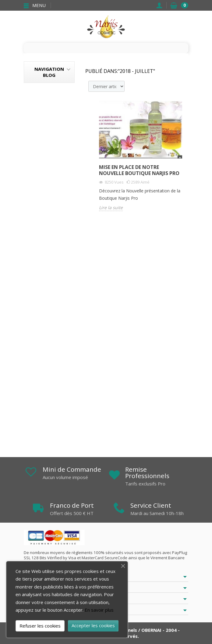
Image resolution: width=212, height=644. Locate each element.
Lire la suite (111, 208)
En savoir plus (99, 610)
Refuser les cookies (40, 626)
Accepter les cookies (93, 625)
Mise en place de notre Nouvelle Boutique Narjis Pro (139, 170)
